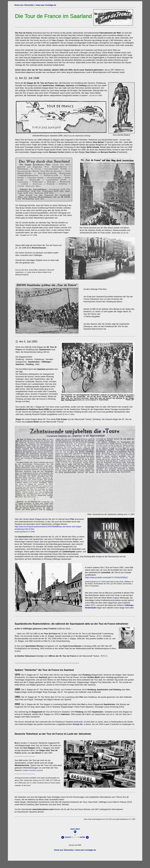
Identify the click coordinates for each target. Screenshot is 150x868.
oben (75, 2)
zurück (66, 837)
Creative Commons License (33, 770)
